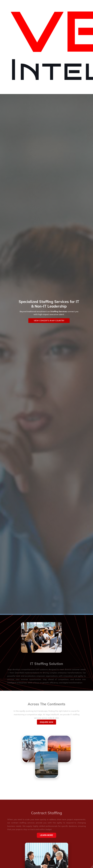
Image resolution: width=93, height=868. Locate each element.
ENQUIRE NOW (47, 722)
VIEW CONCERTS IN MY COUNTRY (49, 321)
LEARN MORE (46, 835)
